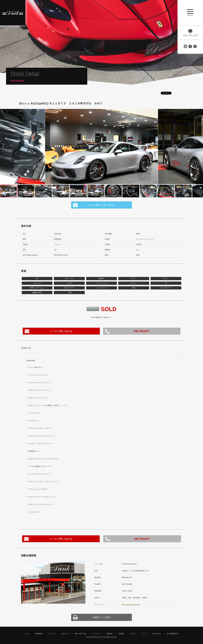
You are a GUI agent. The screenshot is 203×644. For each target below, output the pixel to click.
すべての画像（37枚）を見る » (101, 205)
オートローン (96, 634)
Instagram (195, 47)
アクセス (133, 634)
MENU (190, 13)
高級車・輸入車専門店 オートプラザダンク (13, 13)
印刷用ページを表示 (101, 617)
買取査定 (110, 634)
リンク (144, 634)
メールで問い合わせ (61, 331)
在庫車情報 (39, 634)
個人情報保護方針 (172, 634)
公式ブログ (65, 634)
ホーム (27, 634)
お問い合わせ (186, 47)
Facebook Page (190, 47)
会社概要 (121, 634)
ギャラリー (52, 634)
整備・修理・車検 (80, 634)
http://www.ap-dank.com (131, 604)
